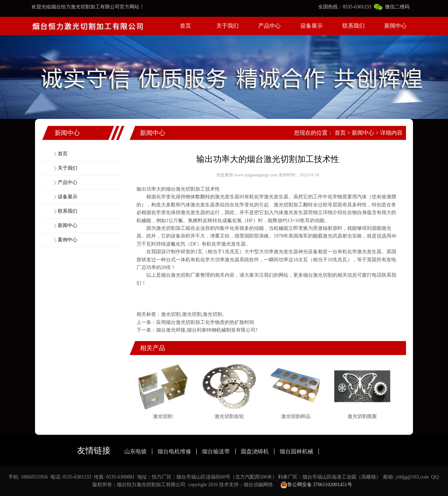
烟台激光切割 (181, 189)
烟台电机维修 (174, 451)
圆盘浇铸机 (255, 451)
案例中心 (68, 240)
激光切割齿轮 (229, 416)
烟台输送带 (216, 451)
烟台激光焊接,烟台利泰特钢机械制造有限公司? (207, 330)
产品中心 (269, 26)
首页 (185, 26)
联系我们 (353, 26)
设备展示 (311, 26)
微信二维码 (392, 7)
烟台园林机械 (296, 451)
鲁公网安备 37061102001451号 (316, 485)
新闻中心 (395, 26)
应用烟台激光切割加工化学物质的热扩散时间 (205, 322)
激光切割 (283, 205)
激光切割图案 (362, 416)
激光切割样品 (296, 416)
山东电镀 (135, 451)
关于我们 (227, 26)
